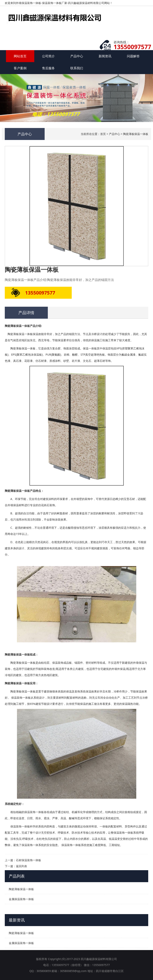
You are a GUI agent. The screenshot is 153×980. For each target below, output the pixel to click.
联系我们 (77, 68)
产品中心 (77, 56)
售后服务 (48, 68)
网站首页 (20, 56)
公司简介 (48, 56)
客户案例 (20, 68)
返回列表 (22, 866)
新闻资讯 (105, 56)
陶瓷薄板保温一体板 (136, 134)
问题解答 (133, 56)
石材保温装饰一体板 (28, 860)
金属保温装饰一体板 (21, 899)
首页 (103, 134)
